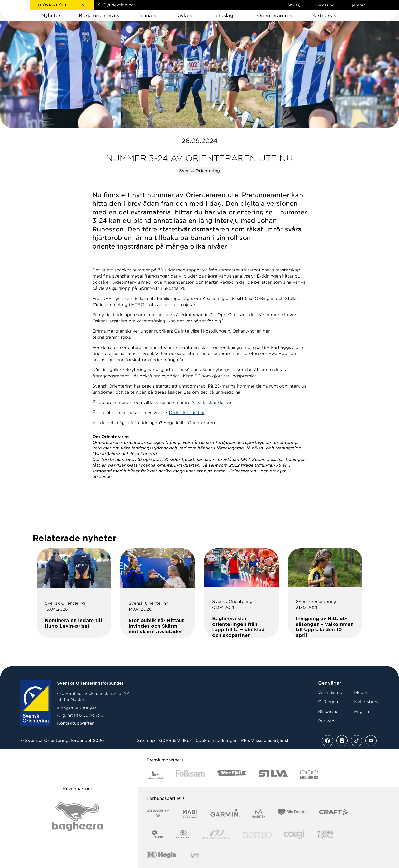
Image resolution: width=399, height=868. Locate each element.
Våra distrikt (331, 692)
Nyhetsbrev (366, 702)
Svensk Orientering (199, 171)
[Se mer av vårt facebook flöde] (327, 741)
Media (361, 692)
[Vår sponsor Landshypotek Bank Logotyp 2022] (155, 775)
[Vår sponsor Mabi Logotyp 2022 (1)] (190, 813)
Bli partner (329, 712)
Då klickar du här (213, 402)
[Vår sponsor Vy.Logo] (195, 855)
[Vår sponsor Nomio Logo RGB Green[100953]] (257, 834)
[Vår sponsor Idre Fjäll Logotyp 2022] (232, 775)
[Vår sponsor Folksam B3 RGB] (190, 775)
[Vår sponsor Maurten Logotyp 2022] (259, 813)
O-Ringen (328, 702)
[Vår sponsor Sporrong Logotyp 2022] (183, 834)
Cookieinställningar (216, 741)
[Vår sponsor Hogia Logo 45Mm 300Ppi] (161, 855)
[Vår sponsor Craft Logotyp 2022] (334, 813)
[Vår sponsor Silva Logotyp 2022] (273, 775)
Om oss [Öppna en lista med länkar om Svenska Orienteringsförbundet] (324, 5)
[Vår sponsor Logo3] (294, 834)
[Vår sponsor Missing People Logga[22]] (325, 834)
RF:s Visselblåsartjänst (265, 741)
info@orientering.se (77, 707)
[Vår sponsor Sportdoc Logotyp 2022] (155, 834)
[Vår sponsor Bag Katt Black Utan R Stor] (77, 816)
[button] (62, 5)
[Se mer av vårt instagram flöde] (342, 741)
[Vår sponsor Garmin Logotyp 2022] (225, 813)
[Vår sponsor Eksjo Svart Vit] (309, 775)
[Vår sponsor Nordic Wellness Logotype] (217, 834)
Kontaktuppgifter (75, 723)
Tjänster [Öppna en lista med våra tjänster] (357, 5)
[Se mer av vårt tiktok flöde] (357, 741)
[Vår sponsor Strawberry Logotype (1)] (158, 813)
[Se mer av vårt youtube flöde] (371, 741)
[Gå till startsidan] (23, 11)
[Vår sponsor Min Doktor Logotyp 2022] (292, 813)
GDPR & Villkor (175, 741)
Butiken (326, 721)
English (362, 712)
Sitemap (146, 741)
